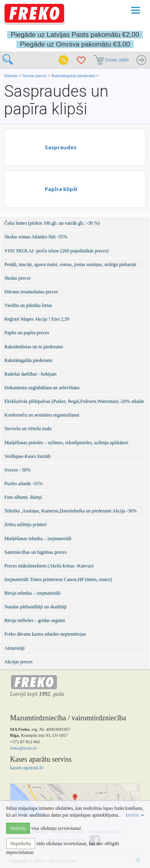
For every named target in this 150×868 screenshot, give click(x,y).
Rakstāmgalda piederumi (74, 75)
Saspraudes (61, 147)
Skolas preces (35, 75)
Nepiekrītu (21, 844)
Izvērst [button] (135, 815)
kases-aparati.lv (27, 767)
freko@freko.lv (24, 748)
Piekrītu (18, 828)
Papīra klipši (61, 189)
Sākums (11, 75)
